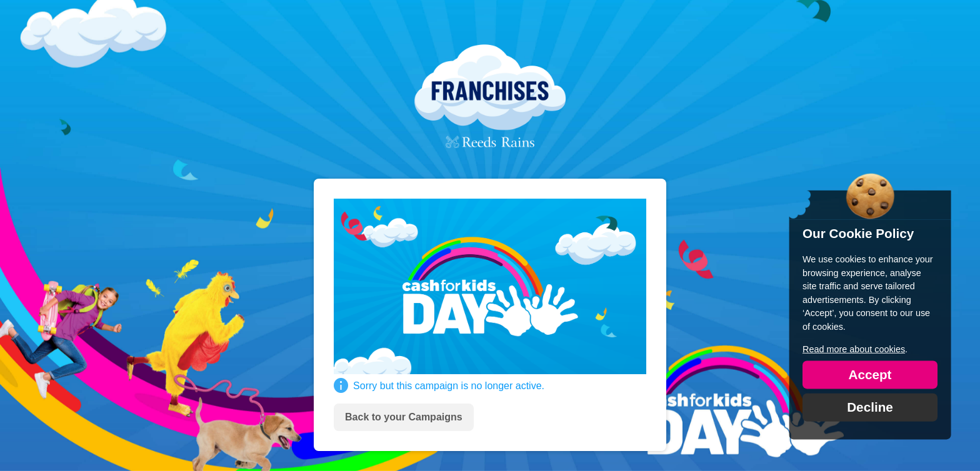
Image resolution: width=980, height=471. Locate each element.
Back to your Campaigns (404, 417)
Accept (870, 374)
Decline (870, 406)
